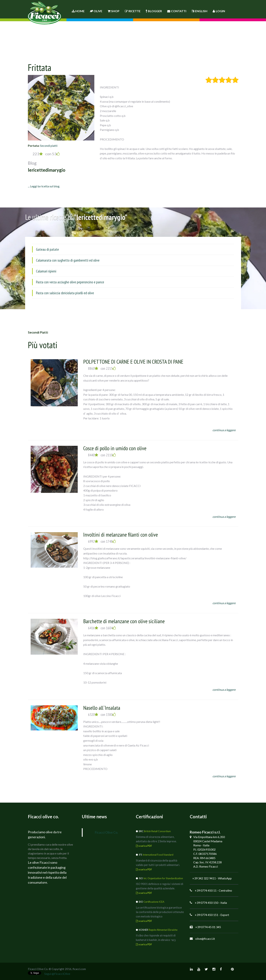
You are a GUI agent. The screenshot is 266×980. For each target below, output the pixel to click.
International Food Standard (158, 855)
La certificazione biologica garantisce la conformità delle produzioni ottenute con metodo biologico (160, 912)
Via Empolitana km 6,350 (209, 837)
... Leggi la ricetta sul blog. (44, 186)
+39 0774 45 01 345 (208, 927)
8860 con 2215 (102, 368)
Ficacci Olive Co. (106, 832)
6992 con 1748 (102, 541)
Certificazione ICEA (154, 902)
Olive (96, 11)
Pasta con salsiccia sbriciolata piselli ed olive (65, 293)
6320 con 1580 (102, 715)
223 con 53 (46, 154)
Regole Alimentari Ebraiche (163, 930)
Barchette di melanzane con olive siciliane (124, 621)
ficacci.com (79, 969)
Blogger (154, 11)
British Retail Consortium (157, 831)
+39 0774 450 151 (206, 915)
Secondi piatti (49, 146)
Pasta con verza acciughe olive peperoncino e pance (70, 282)
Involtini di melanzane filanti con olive (121, 534)
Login (219, 11)
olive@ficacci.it (205, 939)
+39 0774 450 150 (206, 903)
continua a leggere (224, 430)
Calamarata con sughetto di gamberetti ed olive (68, 260)
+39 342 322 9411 (204, 878)
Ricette (133, 11)
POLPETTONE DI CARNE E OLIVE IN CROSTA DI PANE (133, 362)
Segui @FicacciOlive (57, 974)
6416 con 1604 (102, 628)
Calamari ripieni (46, 271)
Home (78, 11)
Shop (114, 11)
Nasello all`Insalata (102, 708)
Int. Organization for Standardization (163, 878)
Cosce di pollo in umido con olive (115, 448)
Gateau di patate (47, 249)
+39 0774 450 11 (206, 890)
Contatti (177, 11)
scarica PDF (144, 846)
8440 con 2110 (102, 455)
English (199, 11)
